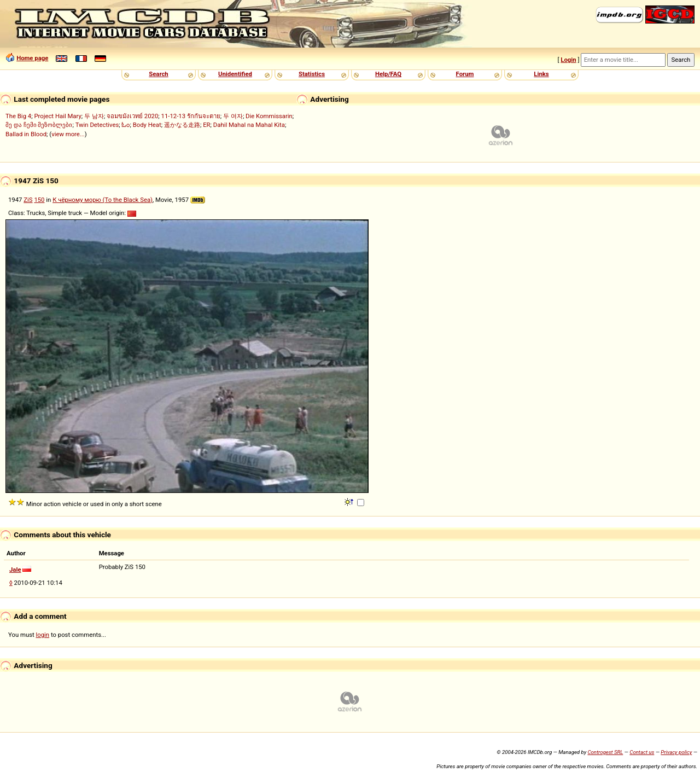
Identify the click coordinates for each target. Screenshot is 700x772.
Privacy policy (676, 752)
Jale (15, 570)
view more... (68, 134)
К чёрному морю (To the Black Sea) (103, 200)
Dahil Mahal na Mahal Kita (249, 125)
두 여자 (233, 116)
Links (541, 74)
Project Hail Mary (57, 116)
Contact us (642, 752)
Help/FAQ (388, 74)
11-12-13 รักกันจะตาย (191, 116)
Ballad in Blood (26, 134)
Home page (32, 58)
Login (568, 60)
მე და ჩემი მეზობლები (39, 125)
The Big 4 (18, 116)
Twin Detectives (97, 125)
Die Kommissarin (269, 116)
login (43, 635)
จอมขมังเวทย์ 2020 (132, 116)
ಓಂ (126, 125)
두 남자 (94, 116)
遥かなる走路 (182, 125)
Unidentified (235, 74)
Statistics (312, 74)
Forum (465, 74)
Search (158, 74)
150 (39, 200)
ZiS (28, 200)
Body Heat (147, 125)
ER (206, 125)
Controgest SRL (605, 752)
